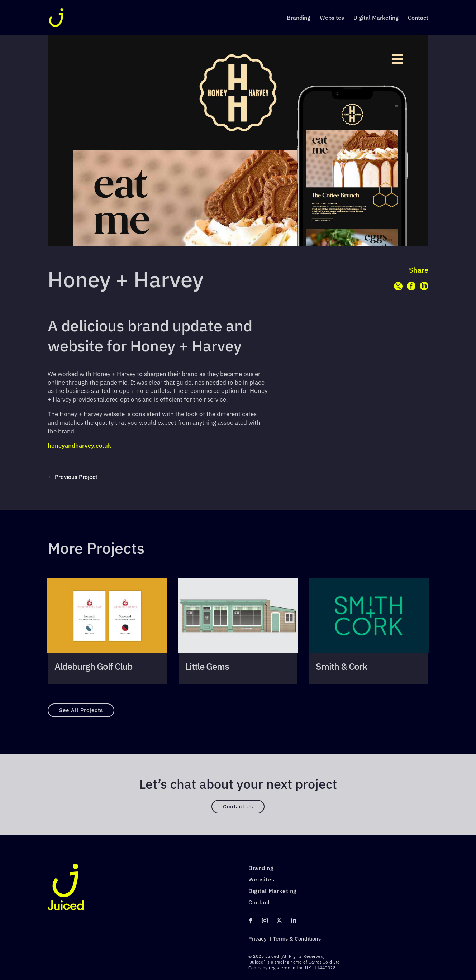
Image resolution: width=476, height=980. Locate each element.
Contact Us (238, 806)
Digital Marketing (376, 18)
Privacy (258, 939)
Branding (299, 18)
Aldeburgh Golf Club (93, 666)
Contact (418, 18)
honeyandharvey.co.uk (79, 446)
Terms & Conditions (297, 939)
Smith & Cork (341, 666)
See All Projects (81, 710)
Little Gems (207, 666)
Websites (332, 18)
